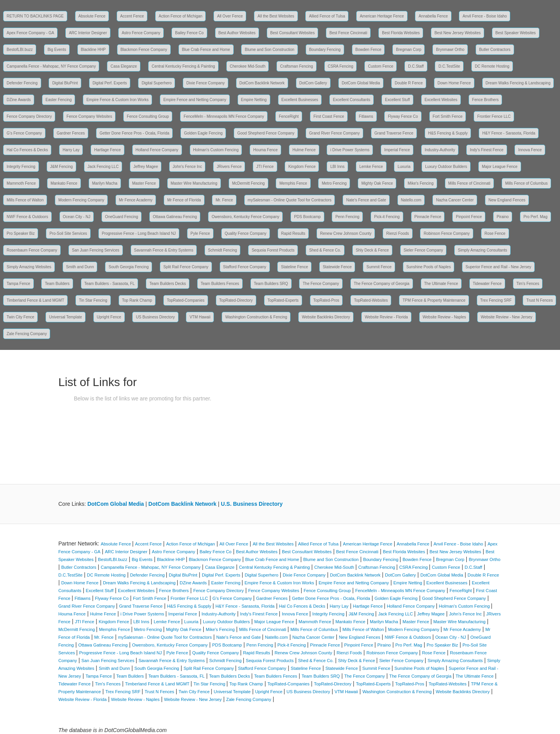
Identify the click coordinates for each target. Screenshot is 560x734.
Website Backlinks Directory (326, 317)
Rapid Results (293, 233)
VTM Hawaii (200, 317)
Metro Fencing (334, 183)
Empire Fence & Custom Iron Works (117, 100)
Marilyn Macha (105, 183)
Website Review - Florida (386, 317)
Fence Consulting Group (148, 116)
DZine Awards (19, 100)
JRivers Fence (229, 167)
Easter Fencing (59, 100)
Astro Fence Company (141, 33)
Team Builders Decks (168, 284)
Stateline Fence (294, 267)
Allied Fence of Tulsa (327, 16)
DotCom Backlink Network (262, 83)
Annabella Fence (433, 16)
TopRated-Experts (283, 300)
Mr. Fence (224, 200)
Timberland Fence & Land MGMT (35, 300)
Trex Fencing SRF (496, 300)
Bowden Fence (368, 50)
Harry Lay (71, 150)
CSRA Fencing (341, 66)
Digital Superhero (157, 83)
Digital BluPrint (65, 83)
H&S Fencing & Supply (448, 133)
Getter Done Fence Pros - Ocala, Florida (135, 133)
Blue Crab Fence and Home (206, 50)
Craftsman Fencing (296, 66)
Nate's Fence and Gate (366, 200)
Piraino (503, 217)
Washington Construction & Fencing (256, 317)
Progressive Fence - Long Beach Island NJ (139, 233)
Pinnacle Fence (428, 217)
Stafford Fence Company (245, 267)
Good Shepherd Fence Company (266, 133)
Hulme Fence (304, 150)
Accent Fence (132, 16)
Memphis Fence (293, 183)
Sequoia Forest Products (273, 250)
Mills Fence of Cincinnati (469, 183)
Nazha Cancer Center (455, 200)
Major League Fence (500, 167)
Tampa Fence (18, 284)
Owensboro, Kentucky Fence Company (245, 217)
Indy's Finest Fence (486, 150)
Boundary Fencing (325, 50)
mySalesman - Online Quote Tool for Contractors (290, 200)
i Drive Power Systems (350, 150)
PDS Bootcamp (307, 217)
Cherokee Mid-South (248, 66)
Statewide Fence (337, 267)
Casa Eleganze (124, 66)
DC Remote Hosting (492, 66)
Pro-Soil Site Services (68, 233)
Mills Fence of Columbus (526, 183)
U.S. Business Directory (252, 504)
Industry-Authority (440, 150)
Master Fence (144, 183)
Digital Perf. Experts (110, 83)
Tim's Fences (528, 284)
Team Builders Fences (220, 284)
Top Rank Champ (137, 300)
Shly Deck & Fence (372, 250)
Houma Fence (265, 150)
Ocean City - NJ (77, 217)
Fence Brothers (485, 100)
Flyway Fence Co (403, 116)
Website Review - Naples (444, 317)
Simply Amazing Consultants (482, 250)
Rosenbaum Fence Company (32, 250)
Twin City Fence (20, 317)
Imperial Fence (397, 150)
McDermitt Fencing (248, 183)
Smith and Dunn (80, 267)
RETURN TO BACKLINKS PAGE (35, 16)
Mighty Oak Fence (377, 183)
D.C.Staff (416, 66)
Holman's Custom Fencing (216, 150)
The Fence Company (321, 284)
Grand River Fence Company (334, 133)
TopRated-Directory (236, 300)
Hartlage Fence (107, 150)
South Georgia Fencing (129, 267)
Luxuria (404, 167)
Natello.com (411, 200)
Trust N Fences (539, 300)
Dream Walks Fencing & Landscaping (518, 83)
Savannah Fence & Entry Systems (164, 250)
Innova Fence (530, 150)
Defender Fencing (22, 83)
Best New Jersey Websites (458, 33)
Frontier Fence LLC (494, 116)
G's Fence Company (24, 133)
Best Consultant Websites (292, 33)
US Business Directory (155, 317)
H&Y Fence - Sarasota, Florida (509, 133)
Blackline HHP (93, 50)
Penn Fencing (347, 217)
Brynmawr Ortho (450, 50)
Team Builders (57, 284)
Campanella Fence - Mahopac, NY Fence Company (51, 66)
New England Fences (507, 200)
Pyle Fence (200, 233)
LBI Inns (337, 167)
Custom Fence (381, 66)
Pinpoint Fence (469, 217)
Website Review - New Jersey (507, 317)
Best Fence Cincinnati (348, 33)
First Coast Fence (329, 116)
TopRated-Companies (186, 300)
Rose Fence (495, 233)
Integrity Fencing (21, 167)
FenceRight (289, 116)
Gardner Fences (71, 133)
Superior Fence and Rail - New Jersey (498, 267)
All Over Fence (230, 16)
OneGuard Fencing (122, 217)
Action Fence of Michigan (180, 16)
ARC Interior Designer (88, 33)
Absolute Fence (92, 16)
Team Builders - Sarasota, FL (110, 284)
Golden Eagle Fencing (203, 133)
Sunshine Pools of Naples (429, 267)
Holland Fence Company (157, 150)
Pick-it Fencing (387, 217)
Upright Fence (109, 317)
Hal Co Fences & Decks (27, 150)
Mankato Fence (64, 183)
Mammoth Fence (21, 183)
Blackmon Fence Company (144, 50)
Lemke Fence (371, 167)
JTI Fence (265, 167)
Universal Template (66, 317)
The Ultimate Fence (441, 284)
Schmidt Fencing (222, 250)
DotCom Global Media (361, 83)
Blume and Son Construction (269, 50)
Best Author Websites (237, 33)
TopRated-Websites (371, 300)
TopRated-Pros (326, 300)
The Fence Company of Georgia (382, 284)
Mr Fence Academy (136, 200)
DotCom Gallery (313, 83)
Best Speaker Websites (516, 33)
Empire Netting (254, 100)
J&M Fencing (61, 167)
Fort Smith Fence (448, 116)
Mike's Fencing (420, 183)
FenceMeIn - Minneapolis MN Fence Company (224, 116)
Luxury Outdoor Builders (446, 167)
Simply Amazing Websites (29, 267)
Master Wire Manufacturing (194, 183)
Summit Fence (379, 267)
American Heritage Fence (382, 16)
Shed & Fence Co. (325, 250)
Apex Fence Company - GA (30, 33)
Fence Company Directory (29, 116)
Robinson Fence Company (446, 233)
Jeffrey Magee (146, 167)
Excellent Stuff (397, 100)
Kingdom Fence (302, 167)
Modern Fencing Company (81, 200)
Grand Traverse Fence (394, 133)
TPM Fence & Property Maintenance (434, 300)
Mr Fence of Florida (184, 200)
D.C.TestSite (449, 66)
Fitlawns (366, 116)
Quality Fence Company (246, 233)
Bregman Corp (409, 50)
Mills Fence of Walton (25, 200)
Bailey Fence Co (189, 33)
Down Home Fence (454, 83)
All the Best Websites (276, 16)
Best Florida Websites (401, 33)
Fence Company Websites (89, 116)
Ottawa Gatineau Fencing (175, 217)
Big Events (57, 50)
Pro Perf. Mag (535, 217)
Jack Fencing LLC (103, 167)
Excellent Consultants (352, 100)
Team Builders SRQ (271, 284)
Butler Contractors (495, 50)
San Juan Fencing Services (96, 250)
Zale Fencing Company (27, 334)
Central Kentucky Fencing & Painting (183, 66)
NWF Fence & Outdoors (27, 217)
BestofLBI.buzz (20, 50)
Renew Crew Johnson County (346, 233)
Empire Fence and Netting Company (195, 100)
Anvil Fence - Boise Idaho (485, 16)
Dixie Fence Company (205, 83)
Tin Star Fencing (93, 300)
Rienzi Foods (397, 233)
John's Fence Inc (187, 167)
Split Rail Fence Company (186, 267)
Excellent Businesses (300, 100)
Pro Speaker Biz (21, 233)
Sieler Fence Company (423, 250)
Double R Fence (409, 83)
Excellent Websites (441, 100)
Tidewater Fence (487, 284)
